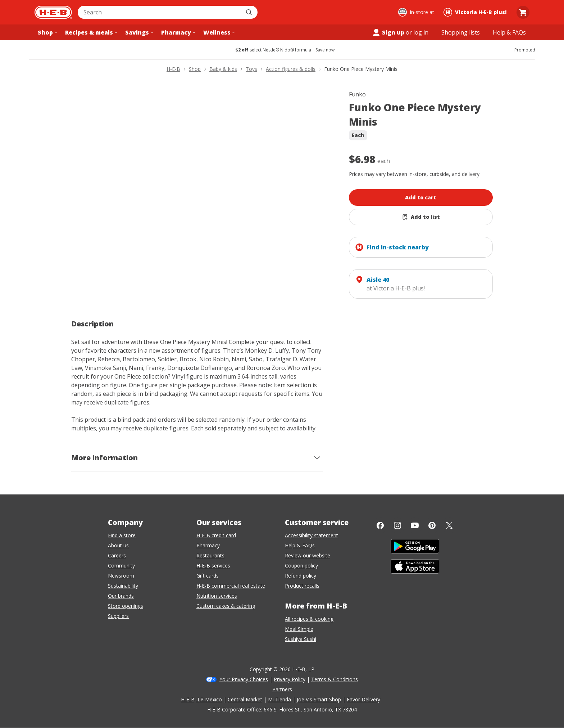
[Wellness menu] (218, 32)
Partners (282, 689)
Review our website (308, 555)
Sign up (388, 32)
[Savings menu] (138, 32)
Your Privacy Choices (244, 679)
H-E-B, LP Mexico (201, 699)
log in (421, 32)
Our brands (121, 596)
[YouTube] (415, 525)
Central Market (245, 699)
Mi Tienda (279, 699)
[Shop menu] (47, 32)
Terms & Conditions (335, 679)
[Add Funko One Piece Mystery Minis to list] (421, 217)
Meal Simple (299, 629)
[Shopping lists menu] (461, 32)
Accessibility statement (311, 535)
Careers (117, 555)
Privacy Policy (290, 679)
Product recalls (302, 586)
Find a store (122, 535)
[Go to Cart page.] (523, 12)
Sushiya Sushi (301, 639)
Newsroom (121, 576)
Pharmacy (208, 545)
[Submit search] (250, 12)
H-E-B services (213, 566)
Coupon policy (301, 566)
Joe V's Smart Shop (319, 699)
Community (121, 566)
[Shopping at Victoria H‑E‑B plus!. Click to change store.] (476, 12)
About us (118, 545)
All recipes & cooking (309, 619)
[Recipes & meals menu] (90, 32)
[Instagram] (397, 525)
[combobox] (160, 12)
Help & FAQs (300, 545)
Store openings (126, 606)
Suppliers (118, 616)
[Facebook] (380, 525)
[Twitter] (449, 525)
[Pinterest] (432, 525)
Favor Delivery (363, 699)
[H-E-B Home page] (53, 12)
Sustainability (123, 586)
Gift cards (208, 576)
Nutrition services (217, 596)
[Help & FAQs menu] (509, 32)
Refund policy (301, 576)
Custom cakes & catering (226, 606)
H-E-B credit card (216, 535)
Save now (325, 50)
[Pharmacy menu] (178, 32)
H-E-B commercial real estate (231, 586)
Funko (357, 94)
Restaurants (210, 555)
